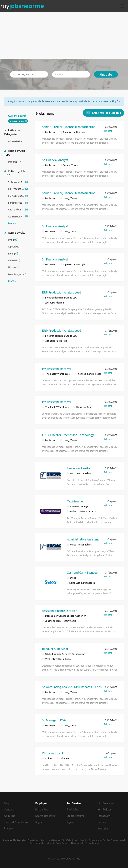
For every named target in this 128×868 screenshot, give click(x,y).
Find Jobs (106, 75)
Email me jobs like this (106, 113)
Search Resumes (45, 816)
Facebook (108, 803)
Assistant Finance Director (59, 611)
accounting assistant (19, 121)
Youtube (103, 828)
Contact (9, 809)
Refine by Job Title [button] (14, 173)
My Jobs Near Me (71, 859)
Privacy (8, 828)
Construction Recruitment (42, 843)
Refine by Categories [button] (12, 132)
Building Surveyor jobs (113, 840)
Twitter (107, 809)
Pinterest (103, 822)
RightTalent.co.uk (70, 840)
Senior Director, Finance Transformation (69, 127)
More (11, 223)
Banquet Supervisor (55, 649)
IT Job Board (33, 840)
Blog (7, 803)
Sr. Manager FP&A (54, 720)
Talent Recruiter (63, 843)
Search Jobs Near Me (51, 840)
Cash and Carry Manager (83, 572)
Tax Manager (75, 501)
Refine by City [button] (16, 233)
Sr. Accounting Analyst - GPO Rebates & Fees (72, 687)
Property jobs (92, 843)
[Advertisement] (64, 35)
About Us (10, 816)
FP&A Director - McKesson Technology (68, 435)
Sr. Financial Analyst (55, 160)
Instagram (104, 816)
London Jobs (78, 843)
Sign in (39, 822)
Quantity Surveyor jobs (91, 840)
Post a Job (42, 809)
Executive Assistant (80, 468)
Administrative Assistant (83, 539)
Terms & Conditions (16, 822)
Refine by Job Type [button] (14, 153)
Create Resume (75, 816)
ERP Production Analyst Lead (61, 292)
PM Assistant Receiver (57, 369)
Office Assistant (53, 753)
